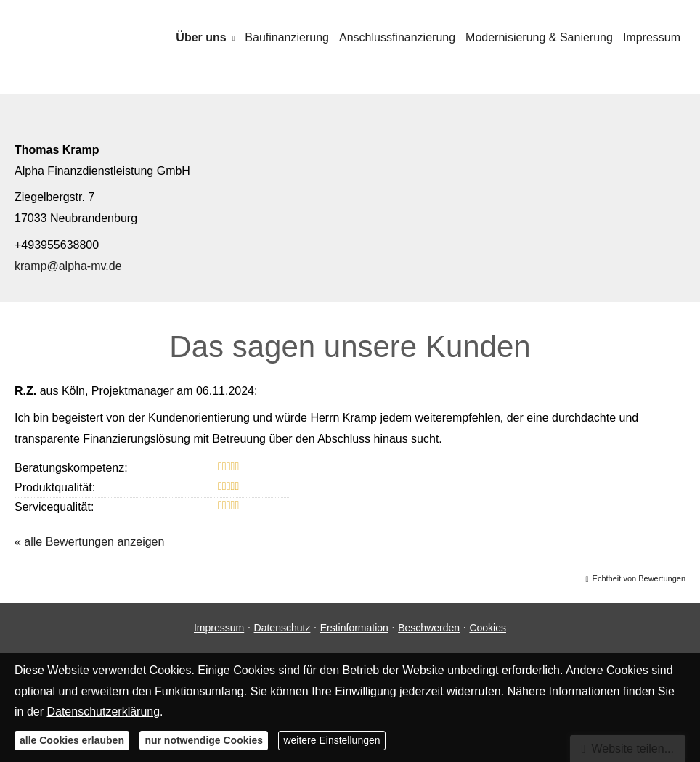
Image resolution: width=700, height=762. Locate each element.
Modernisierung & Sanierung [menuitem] (539, 37)
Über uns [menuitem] (201, 37)
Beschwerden (429, 628)
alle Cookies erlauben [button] (72, 740)
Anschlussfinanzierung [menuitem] (397, 37)
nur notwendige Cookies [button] (204, 740)
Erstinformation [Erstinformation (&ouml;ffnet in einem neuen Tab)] (354, 628)
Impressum (219, 628)
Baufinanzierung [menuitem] (287, 37)
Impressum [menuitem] (652, 37)
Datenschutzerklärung (103, 712)
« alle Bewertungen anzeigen (89, 542)
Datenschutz (282, 628)
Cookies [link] (488, 628)
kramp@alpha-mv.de (68, 266)
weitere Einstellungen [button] (331, 740)
